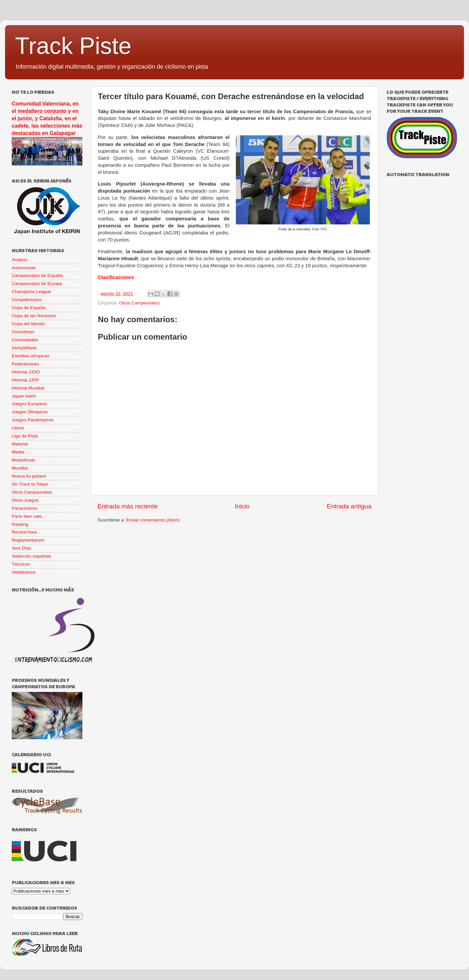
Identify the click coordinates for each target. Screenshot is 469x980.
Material (20, 444)
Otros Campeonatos (140, 303)
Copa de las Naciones (34, 316)
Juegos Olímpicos (30, 412)
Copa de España (29, 308)
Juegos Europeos (29, 404)
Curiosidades (25, 340)
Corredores (23, 332)
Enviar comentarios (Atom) (153, 520)
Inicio (242, 506)
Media (18, 452)
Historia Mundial (28, 388)
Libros (18, 428)
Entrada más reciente (128, 506)
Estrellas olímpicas (31, 356)
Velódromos (24, 572)
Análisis (20, 260)
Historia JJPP (25, 380)
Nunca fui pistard (29, 476)
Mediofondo (24, 460)
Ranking (20, 524)
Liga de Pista (25, 436)
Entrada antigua (349, 506)
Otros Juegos (25, 500)
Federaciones (25, 364)
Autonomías (24, 268)
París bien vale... (29, 516)
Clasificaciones (116, 277)
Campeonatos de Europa (37, 284)
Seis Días (21, 548)
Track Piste (73, 46)
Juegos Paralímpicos (33, 420)
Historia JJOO (26, 372)
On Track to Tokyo (30, 484)
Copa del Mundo (28, 324)
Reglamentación (28, 540)
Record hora (24, 532)
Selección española (31, 556)
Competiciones (27, 300)
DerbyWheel (24, 348)
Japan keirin (24, 396)
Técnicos (21, 564)
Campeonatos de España (37, 275)
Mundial (20, 468)
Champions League (31, 292)
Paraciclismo (25, 508)
